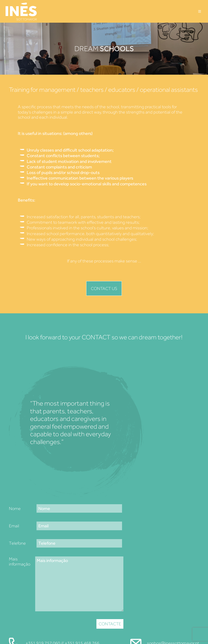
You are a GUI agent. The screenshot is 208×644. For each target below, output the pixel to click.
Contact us (104, 288)
